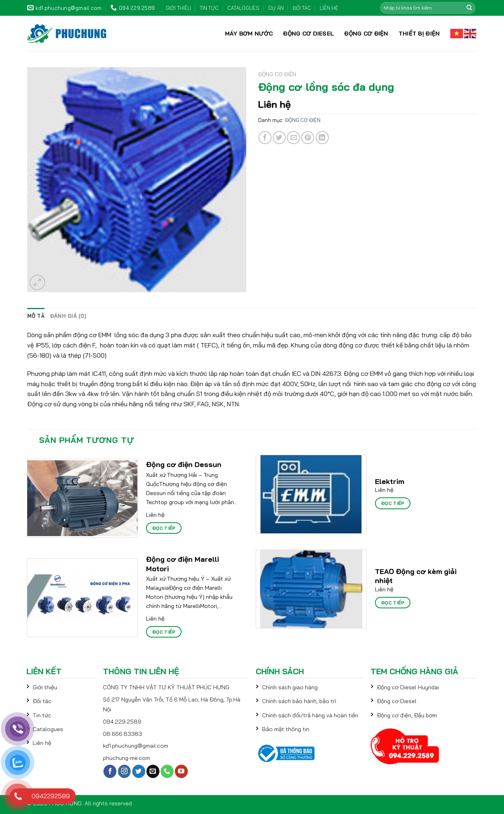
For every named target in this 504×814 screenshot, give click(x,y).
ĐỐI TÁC (302, 8)
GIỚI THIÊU (178, 8)
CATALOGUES (243, 8)
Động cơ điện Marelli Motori (183, 564)
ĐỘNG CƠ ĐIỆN (366, 34)
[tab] (36, 316)
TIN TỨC (209, 8)
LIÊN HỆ (329, 8)
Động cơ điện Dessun (184, 464)
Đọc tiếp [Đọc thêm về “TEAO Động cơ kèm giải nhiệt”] (393, 603)
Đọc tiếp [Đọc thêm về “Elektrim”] (393, 503)
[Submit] (469, 8)
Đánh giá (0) (68, 316)
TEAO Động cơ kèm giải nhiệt (416, 576)
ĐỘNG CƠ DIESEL (308, 34)
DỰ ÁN (276, 8)
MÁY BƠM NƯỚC (249, 34)
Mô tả (36, 316)
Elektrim (390, 481)
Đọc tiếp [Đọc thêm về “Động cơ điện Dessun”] (164, 528)
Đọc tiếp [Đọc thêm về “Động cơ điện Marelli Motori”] (164, 632)
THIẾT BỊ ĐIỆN (419, 34)
